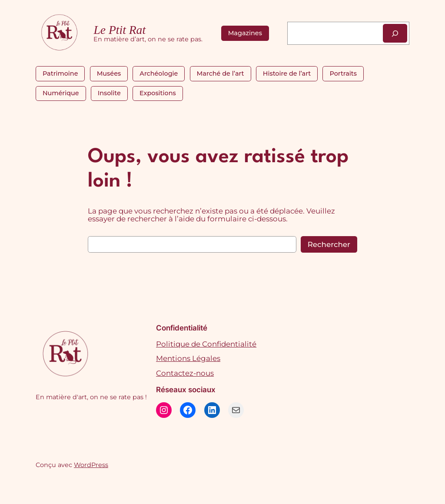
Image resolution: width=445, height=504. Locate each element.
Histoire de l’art (287, 73)
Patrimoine (60, 73)
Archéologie (159, 73)
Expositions (158, 93)
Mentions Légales (188, 358)
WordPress (91, 465)
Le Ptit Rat (120, 30)
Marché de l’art (221, 73)
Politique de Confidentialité (206, 344)
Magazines (245, 33)
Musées (109, 73)
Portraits (343, 73)
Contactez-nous (185, 373)
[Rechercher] (395, 33)
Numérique (61, 93)
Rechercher (329, 244)
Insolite (109, 93)
